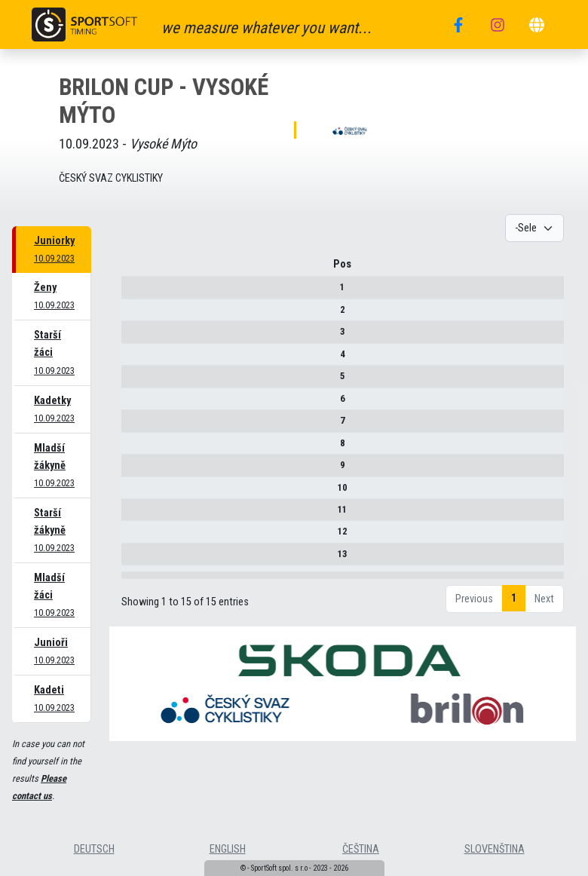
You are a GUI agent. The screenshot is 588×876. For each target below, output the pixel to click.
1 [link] (514, 634)
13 (133, 559)
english (228, 849)
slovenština (495, 849)
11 (133, 515)
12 (133, 537)
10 (133, 493)
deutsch (94, 849)
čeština (361, 849)
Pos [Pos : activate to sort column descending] (133, 270)
